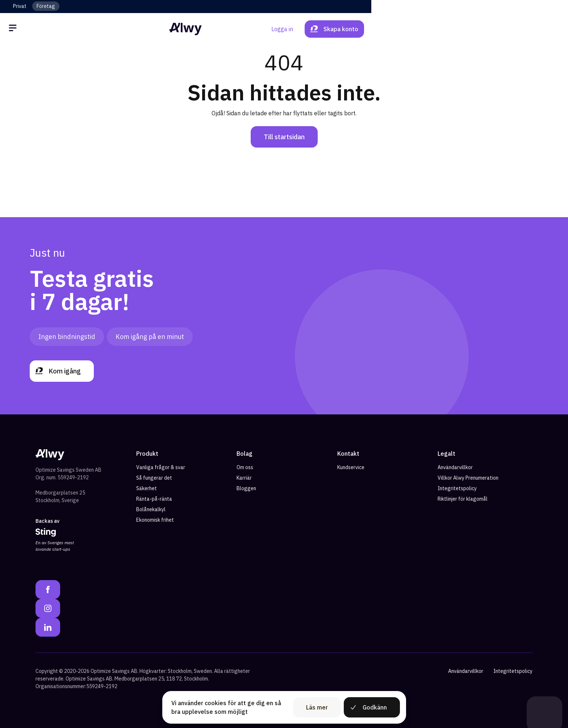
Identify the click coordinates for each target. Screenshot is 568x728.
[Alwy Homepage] (284, 29)
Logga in (467, 29)
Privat (20, 6)
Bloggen (246, 488)
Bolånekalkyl (151, 509)
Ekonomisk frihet (155, 520)
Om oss (245, 467)
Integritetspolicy (457, 488)
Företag (46, 6)
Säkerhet (147, 488)
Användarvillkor (455, 467)
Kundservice (351, 467)
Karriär (244, 478)
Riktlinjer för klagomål (463, 499)
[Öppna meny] (26, 29)
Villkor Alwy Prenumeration (468, 478)
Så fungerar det (154, 478)
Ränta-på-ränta (154, 499)
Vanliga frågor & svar (161, 467)
